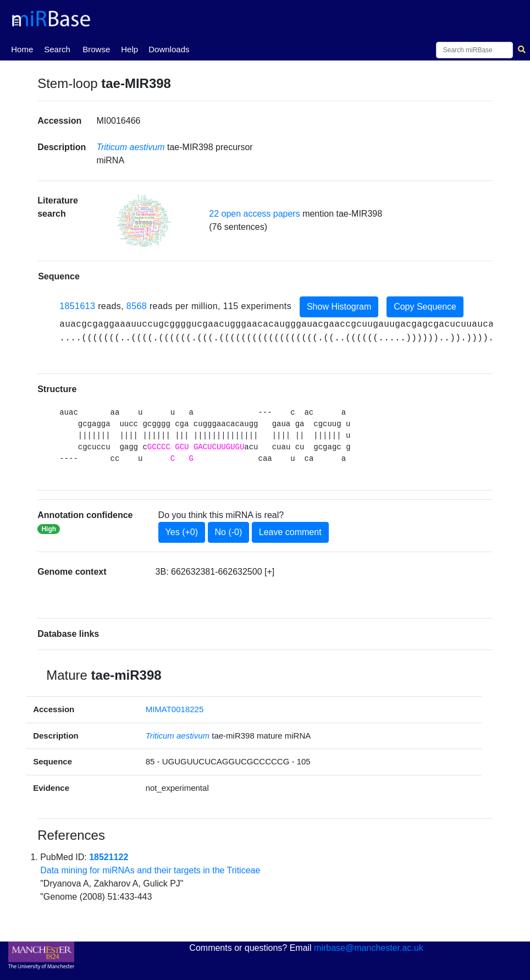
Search (57, 49)
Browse (96, 49)
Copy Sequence (425, 307)
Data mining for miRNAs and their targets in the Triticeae (150, 870)
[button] (143, 221)
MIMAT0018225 (175, 709)
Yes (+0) (182, 532)
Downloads (169, 49)
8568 (137, 306)
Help (129, 49)
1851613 (77, 306)
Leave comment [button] (290, 532)
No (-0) (229, 532)
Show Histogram (339, 307)
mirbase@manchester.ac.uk (369, 948)
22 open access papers (254, 214)
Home (22, 48)
